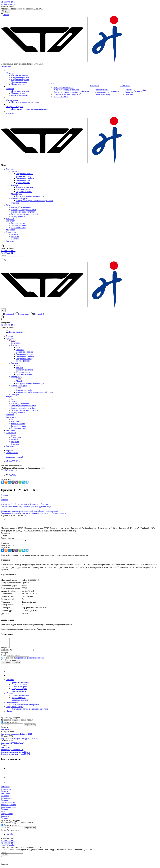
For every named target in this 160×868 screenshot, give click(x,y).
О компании (11, 232)
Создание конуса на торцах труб (25, 214)
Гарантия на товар (19, 228)
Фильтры (15, 203)
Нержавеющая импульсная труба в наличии (20, 740)
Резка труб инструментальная (24, 210)
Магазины (10, 230)
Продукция (11, 169)
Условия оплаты (18, 223)
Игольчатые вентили (25, 187)
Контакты (10, 241)
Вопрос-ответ (7, 816)
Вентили (15, 185)
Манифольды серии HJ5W (12, 752)
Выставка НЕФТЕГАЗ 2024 (13, 745)
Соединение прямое (24, 174)
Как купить (11, 221)
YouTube (11, 475)
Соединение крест (24, 180)
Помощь (5, 802)
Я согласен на (24, 660)
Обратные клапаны (24, 192)
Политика (15, 239)
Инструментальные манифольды (30, 196)
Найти (4, 857)
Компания (5, 789)
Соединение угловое (25, 176)
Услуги (9, 205)
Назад (13, 341)
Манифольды (17, 194)
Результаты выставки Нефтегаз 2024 (16, 736)
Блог (3, 813)
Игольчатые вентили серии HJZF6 (15, 754)
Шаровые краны (23, 189)
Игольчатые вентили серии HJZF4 (15, 756)
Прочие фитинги (23, 183)
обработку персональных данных (30, 660)
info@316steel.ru (10, 470)
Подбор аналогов (18, 216)
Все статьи (6, 749)
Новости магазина (10, 724)
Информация (6, 800)
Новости (15, 234)
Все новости (6, 731)
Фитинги (15, 171)
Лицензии (15, 237)
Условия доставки (19, 225)
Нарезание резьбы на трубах (23, 212)
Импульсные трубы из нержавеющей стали (34, 201)
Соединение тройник (25, 178)
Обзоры (4, 820)
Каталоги (10, 219)
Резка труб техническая (21, 207)
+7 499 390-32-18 (8, 2)
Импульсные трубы (20, 198)
